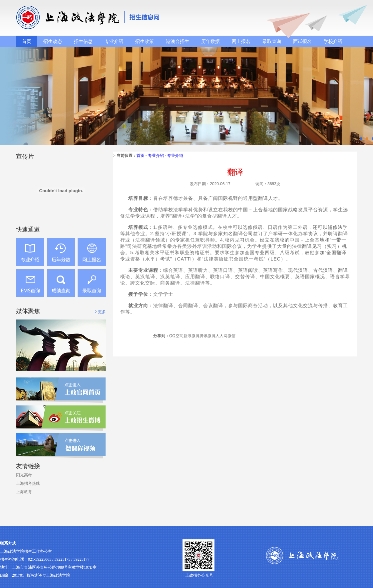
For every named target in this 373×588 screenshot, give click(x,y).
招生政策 (145, 41)
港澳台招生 (178, 41)
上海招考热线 (28, 483)
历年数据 (210, 41)
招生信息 (83, 41)
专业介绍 (114, 41)
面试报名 (302, 41)
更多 (102, 312)
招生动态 (53, 41)
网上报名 (241, 41)
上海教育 (24, 492)
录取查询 (272, 41)
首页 (27, 41)
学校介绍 (333, 41)
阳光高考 (24, 475)
